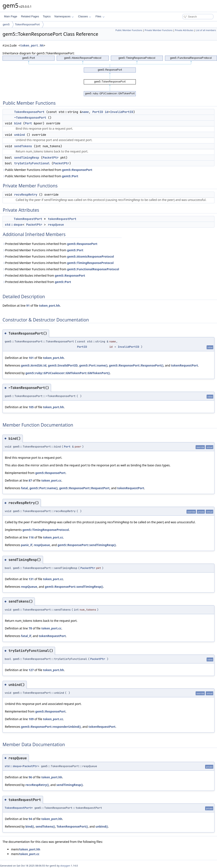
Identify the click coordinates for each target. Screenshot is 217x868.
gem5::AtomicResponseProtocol (90, 256)
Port (28, 123)
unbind (19, 135)
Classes (85, 16)
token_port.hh (32, 46)
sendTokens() (45, 826)
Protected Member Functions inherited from (50, 244)
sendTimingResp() (70, 785)
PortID (98, 112)
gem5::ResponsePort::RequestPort (84, 488)
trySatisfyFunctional (32, 163)
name (85, 112)
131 (31, 579)
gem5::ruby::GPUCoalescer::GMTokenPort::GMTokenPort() (68, 373)
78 (30, 628)
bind (18, 123)
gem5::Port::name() (93, 365)
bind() (30, 826)
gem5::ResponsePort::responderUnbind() (51, 727)
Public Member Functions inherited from (47, 170)
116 (31, 537)
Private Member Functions (159, 30)
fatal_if (26, 636)
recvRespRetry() (37, 785)
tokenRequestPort (62, 219)
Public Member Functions (129, 30)
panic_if (27, 545)
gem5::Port (70, 176)
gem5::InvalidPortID (63, 365)
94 (30, 819)
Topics (47, 16)
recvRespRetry (26, 195)
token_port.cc (51, 480)
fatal (24, 488)
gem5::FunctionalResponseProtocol (93, 269)
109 (31, 719)
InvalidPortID (122, 112)
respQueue (56, 225)
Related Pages (30, 16)
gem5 (6, 24)
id (106, 112)
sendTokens (23, 146)
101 (31, 358)
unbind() (102, 826)
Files (100, 16)
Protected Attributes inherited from (44, 275)
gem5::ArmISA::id (34, 365)
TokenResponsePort (27, 24)
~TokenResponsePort (30, 118)
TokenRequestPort (28, 219)
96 (30, 777)
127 (31, 670)
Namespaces (64, 16)
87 (30, 480)
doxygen (65, 866)
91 (28, 306)
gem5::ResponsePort (77, 170)
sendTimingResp (27, 158)
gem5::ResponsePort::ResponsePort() (136, 365)
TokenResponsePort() (72, 826)
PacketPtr (51, 158)
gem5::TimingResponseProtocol (90, 263)
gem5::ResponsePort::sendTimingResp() (87, 545)
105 (31, 407)
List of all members (206, 30)
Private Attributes (184, 30)
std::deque (14, 225)
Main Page (11, 16)
